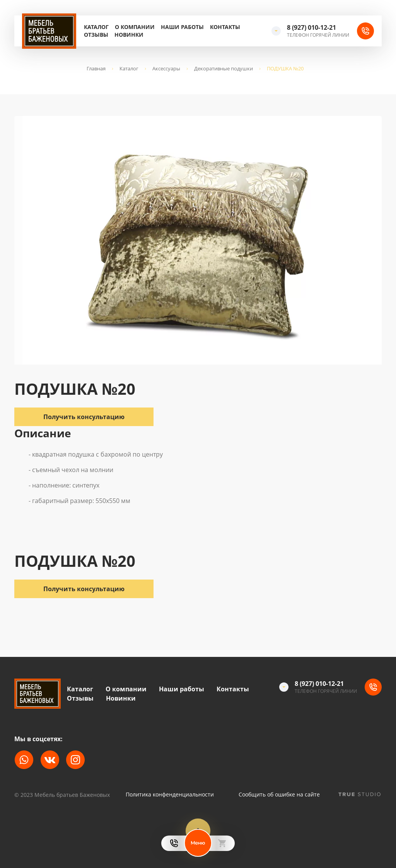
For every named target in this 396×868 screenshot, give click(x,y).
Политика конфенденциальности (170, 795)
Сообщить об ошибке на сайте (279, 795)
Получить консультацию (84, 589)
